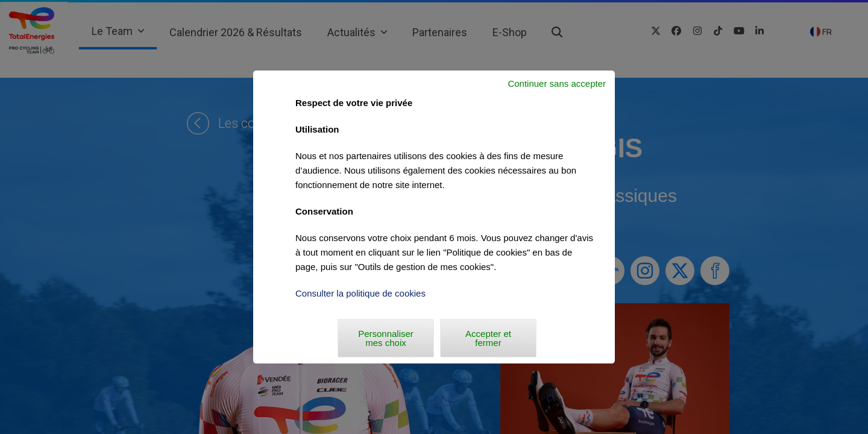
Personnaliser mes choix (386, 338)
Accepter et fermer (488, 338)
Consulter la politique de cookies (360, 293)
